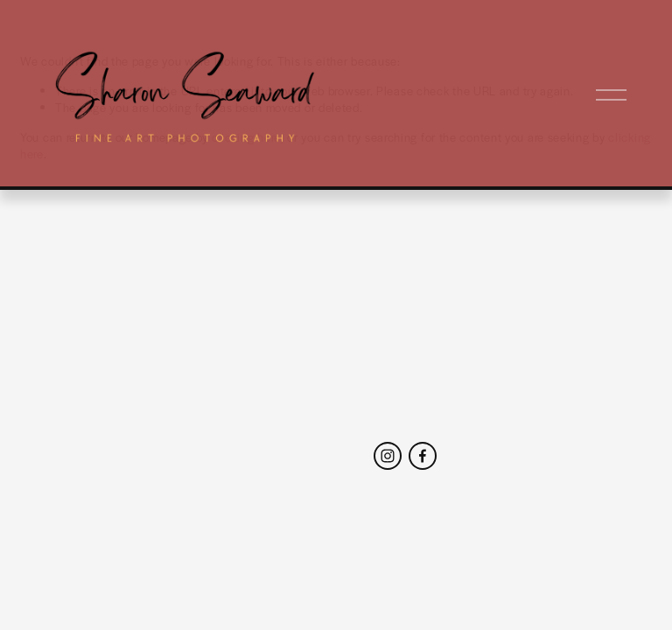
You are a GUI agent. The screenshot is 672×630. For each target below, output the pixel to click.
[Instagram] (388, 456)
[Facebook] (423, 456)
